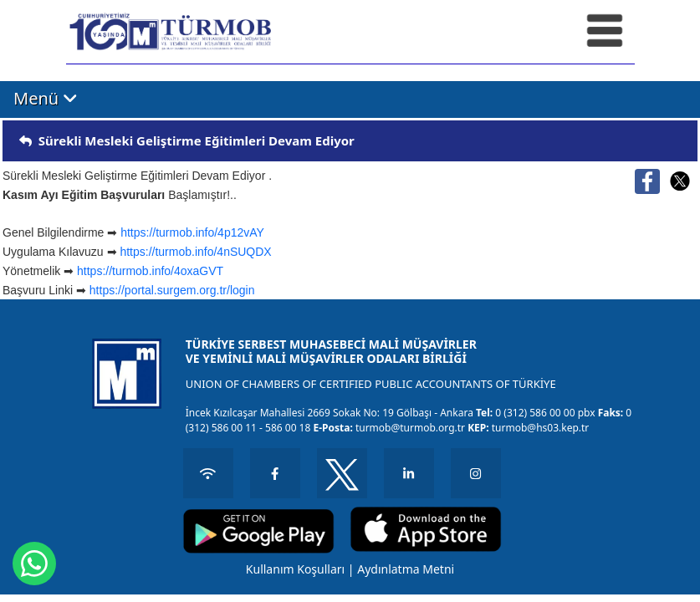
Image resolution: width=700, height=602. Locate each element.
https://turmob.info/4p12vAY (192, 232)
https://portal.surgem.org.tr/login (172, 290)
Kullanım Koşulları (295, 569)
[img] (26, 141)
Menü (46, 99)
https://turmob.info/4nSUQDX (195, 252)
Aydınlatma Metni (406, 569)
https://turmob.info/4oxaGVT (150, 271)
